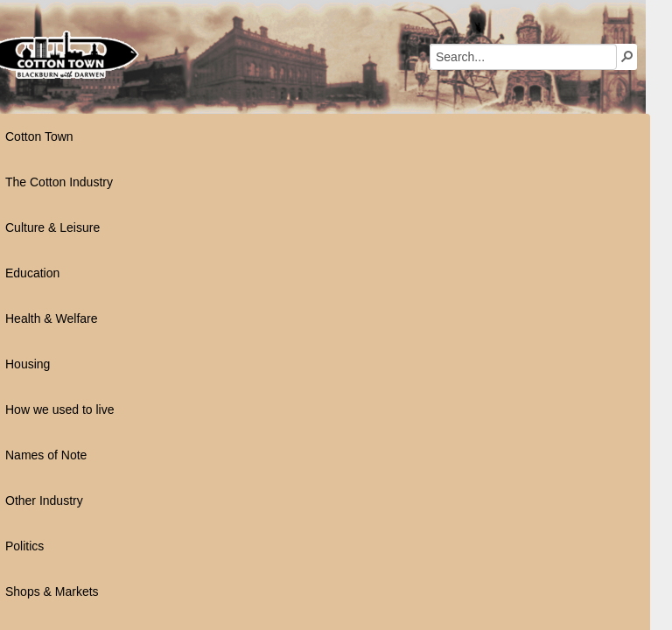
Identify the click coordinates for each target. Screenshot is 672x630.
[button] (460, 56)
